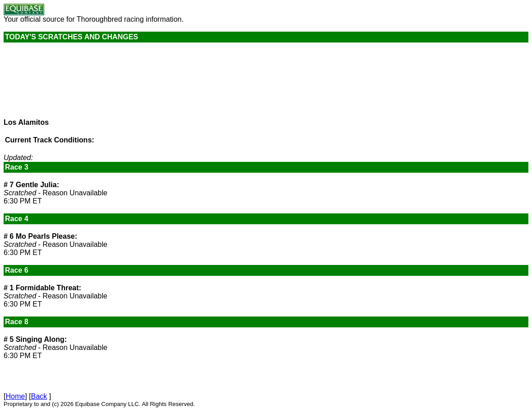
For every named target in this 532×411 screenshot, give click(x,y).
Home (15, 396)
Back (39, 396)
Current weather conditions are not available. (71, 85)
